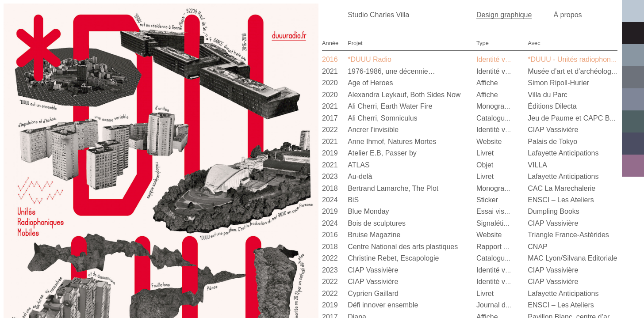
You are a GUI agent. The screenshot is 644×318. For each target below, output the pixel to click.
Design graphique (504, 15)
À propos (567, 15)
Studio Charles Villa (378, 15)
